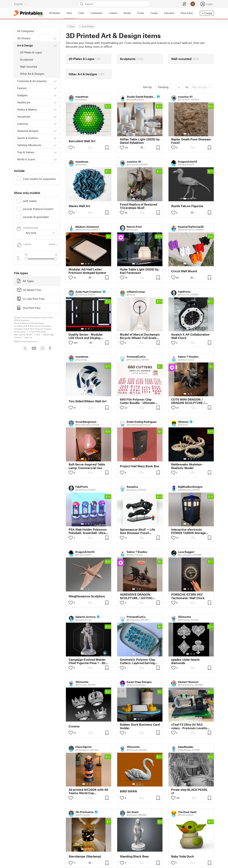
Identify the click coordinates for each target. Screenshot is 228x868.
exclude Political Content (38, 209)
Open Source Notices (23, 334)
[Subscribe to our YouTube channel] (34, 348)
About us (28, 337)
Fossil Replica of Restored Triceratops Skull (138, 206)
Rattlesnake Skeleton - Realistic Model (187, 466)
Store (72, 26)
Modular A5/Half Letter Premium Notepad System (87, 271)
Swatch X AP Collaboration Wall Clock (190, 336)
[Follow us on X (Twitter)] (25, 348)
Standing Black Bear (134, 856)
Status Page (49, 334)
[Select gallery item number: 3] (91, 134)
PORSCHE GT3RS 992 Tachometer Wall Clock (188, 596)
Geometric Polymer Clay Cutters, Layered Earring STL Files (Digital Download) (138, 661)
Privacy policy (20, 332)
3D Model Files (29, 290)
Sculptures (27, 59)
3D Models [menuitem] (55, 13)
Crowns (74, 726)
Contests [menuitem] (113, 13)
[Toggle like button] (71, 148)
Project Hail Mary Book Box (140, 466)
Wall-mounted (29, 67)
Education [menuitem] (169, 13)
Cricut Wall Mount (184, 271)
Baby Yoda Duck (183, 856)
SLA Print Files (29, 308)
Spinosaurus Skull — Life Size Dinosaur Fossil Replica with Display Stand (139, 531)
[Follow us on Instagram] (42, 348)
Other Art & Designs (32, 74)
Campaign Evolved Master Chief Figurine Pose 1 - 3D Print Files (87, 661)
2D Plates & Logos (31, 52)
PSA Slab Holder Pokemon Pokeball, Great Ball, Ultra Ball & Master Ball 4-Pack (88, 531)
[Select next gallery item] (56, 259)
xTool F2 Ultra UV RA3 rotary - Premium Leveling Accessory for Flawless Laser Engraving (190, 726)
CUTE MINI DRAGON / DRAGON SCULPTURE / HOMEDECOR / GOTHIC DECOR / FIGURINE (188, 401)
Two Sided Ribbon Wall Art (87, 401)
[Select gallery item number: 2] (89, 134)
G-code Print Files (31, 299)
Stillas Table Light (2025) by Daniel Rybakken (140, 141)
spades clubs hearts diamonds (185, 661)
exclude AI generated (36, 217)
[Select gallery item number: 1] (85, 134)
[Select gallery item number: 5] (145, 134)
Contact (18, 337)
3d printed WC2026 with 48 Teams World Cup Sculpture (88, 791)
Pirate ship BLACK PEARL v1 (189, 791)
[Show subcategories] (55, 38)
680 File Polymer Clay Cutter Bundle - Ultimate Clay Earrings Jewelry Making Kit (137, 401)
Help (38, 334)
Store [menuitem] (69, 13)
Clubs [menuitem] (81, 13)
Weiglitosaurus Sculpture (87, 596)
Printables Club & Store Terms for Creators (33, 329)
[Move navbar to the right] (195, 13)
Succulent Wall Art (82, 141)
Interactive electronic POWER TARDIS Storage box (188, 531)
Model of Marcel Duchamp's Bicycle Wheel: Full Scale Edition (140, 336)
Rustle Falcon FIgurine (187, 206)
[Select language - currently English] (20, 4)
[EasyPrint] (184, 4)
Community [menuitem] (96, 13)
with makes (30, 201)
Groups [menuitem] (154, 13)
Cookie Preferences (38, 332)
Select (53, 244)
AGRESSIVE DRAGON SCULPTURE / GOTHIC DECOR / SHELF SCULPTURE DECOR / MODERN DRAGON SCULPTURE (136, 596)
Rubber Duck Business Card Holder (140, 726)
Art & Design (88, 26)
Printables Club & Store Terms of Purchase (33, 326)
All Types (25, 281)
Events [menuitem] (141, 13)
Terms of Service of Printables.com (29, 323)
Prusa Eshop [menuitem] (187, 13)
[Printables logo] (28, 13)
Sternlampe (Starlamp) (85, 856)
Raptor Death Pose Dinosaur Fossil (191, 141)
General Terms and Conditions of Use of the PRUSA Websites (33, 319)
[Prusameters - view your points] (193, 4)
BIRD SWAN (128, 791)
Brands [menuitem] (127, 13)
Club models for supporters (39, 179)
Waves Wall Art (79, 206)
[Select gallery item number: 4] (143, 134)
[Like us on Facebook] (50, 348)
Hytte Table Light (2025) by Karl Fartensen (139, 271)
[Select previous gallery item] (27, 259)
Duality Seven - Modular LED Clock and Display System (86, 336)
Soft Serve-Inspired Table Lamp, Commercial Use (87, 466)
